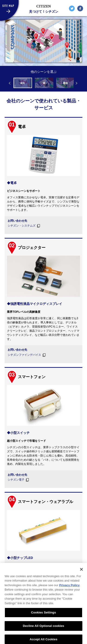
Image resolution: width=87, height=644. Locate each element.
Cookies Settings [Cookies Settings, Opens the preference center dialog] (44, 616)
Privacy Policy (69, 589)
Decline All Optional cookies (44, 629)
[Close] (81, 573)
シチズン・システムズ (22, 226)
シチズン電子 (16, 480)
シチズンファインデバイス (24, 355)
